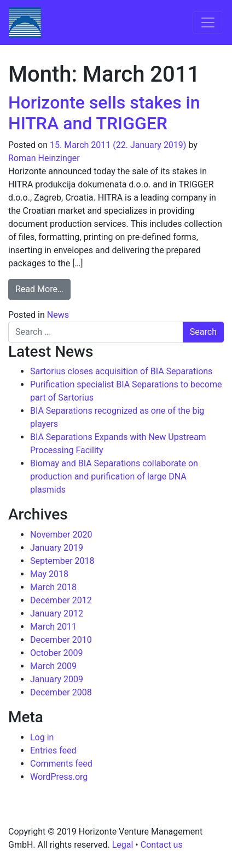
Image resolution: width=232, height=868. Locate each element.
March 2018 (53, 587)
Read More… (43, 288)
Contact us (162, 845)
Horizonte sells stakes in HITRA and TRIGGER (104, 113)
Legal (123, 845)
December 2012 (61, 600)
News (58, 315)
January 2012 (57, 613)
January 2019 (57, 548)
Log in (42, 737)
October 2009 (56, 653)
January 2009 (57, 679)
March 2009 (53, 666)
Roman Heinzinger (44, 158)
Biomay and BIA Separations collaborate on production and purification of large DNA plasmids (114, 476)
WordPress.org (59, 777)
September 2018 (62, 561)
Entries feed (53, 750)
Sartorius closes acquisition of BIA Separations (121, 371)
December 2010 (61, 640)
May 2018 (49, 574)
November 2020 (61, 535)
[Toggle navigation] (208, 22)
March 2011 (53, 627)
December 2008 (61, 692)
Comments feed (61, 764)
